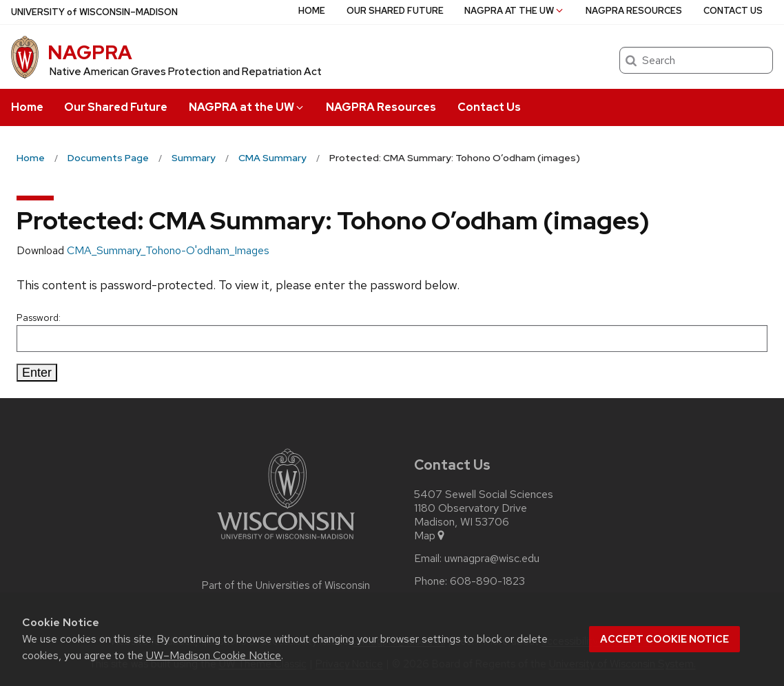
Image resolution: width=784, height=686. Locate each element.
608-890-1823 (487, 581)
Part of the (286, 585)
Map (430, 536)
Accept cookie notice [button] (664, 639)
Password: (392, 332)
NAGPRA (90, 52)
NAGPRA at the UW (247, 107)
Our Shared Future (116, 107)
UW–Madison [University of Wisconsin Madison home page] (94, 12)
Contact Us (489, 107)
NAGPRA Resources (381, 107)
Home (27, 107)
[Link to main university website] (286, 542)
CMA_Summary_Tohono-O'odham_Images (168, 250)
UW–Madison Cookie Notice (214, 655)
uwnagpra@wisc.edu (492, 559)
